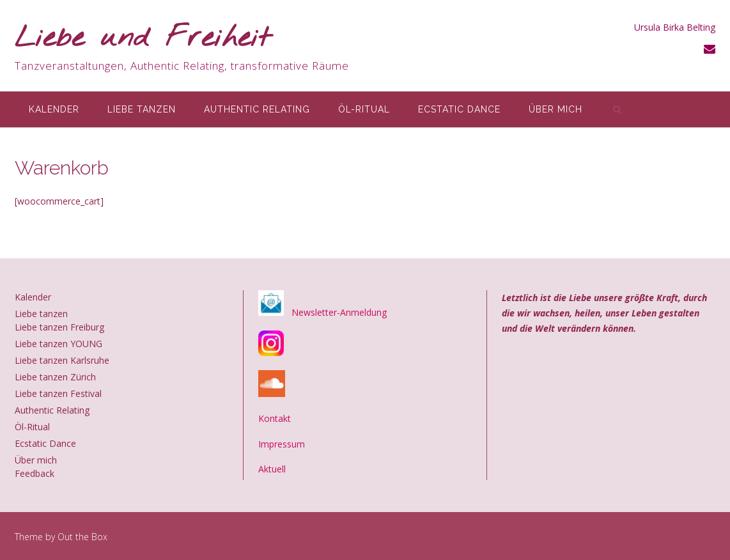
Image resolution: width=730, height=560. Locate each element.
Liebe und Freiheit (143, 39)
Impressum (282, 444)
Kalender (54, 109)
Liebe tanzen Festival (58, 393)
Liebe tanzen (142, 109)
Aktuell (272, 469)
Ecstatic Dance (459, 109)
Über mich (555, 109)
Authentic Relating (257, 109)
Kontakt (275, 418)
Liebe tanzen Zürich (55, 377)
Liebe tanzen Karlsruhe (62, 360)
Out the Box (82, 537)
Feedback (35, 473)
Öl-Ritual (364, 109)
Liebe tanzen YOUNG (58, 344)
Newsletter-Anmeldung (339, 312)
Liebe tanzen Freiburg (59, 327)
